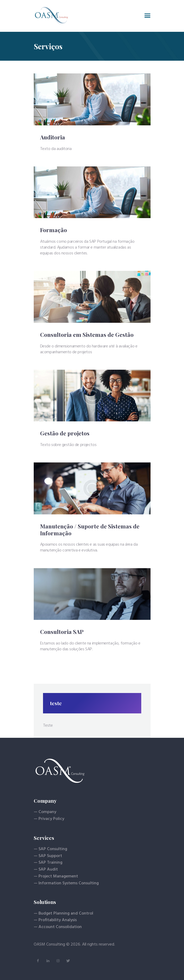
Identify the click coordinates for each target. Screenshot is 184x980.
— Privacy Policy (49, 819)
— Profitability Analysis (55, 920)
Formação (54, 230)
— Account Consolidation (58, 927)
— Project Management (56, 876)
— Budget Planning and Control (63, 913)
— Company (45, 812)
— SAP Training (48, 863)
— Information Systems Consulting (66, 883)
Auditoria (53, 137)
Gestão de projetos (65, 433)
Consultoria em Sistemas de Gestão (87, 335)
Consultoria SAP (62, 632)
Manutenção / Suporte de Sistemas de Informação (90, 530)
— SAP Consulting (50, 849)
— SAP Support (48, 856)
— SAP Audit (46, 869)
